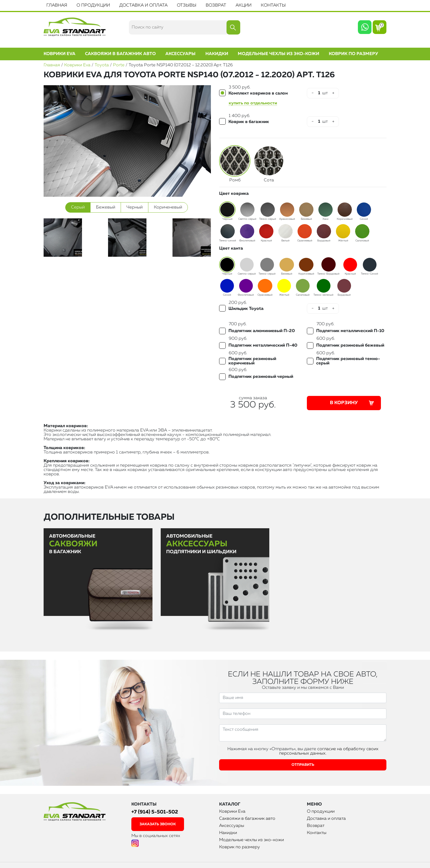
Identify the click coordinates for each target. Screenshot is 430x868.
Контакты (273, 5)
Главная (57, 5)
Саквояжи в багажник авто (120, 54)
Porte (119, 65)
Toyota (102, 65)
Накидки (217, 54)
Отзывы (187, 5)
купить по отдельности (253, 103)
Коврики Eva (60, 54)
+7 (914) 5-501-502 (155, 812)
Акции (244, 5)
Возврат (216, 5)
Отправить (303, 765)
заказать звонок (158, 824)
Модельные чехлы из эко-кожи (278, 54)
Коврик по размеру (353, 54)
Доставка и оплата (143, 5)
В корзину (353, 403)
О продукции (93, 5)
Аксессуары (180, 54)
